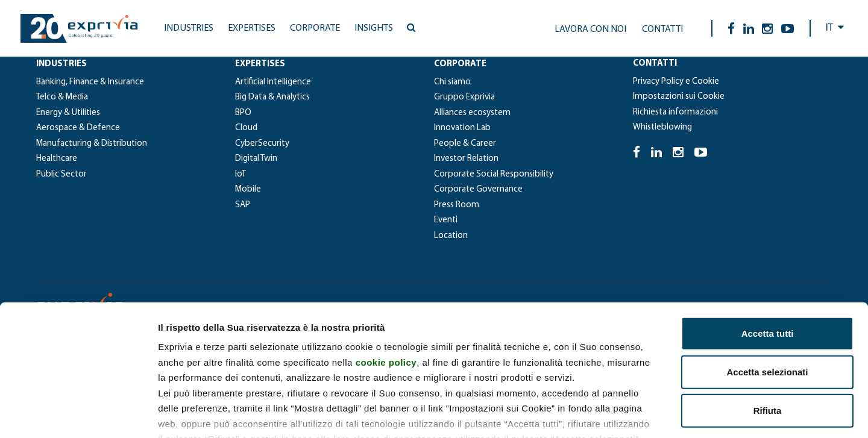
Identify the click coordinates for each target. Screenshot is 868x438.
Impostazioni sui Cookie (679, 97)
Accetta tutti (768, 253)
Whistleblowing (662, 127)
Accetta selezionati (767, 292)
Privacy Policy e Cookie (676, 82)
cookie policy (386, 282)
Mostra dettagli (634, 414)
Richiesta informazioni (675, 112)
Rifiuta (768, 330)
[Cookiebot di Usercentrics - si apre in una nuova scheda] (78, 415)
